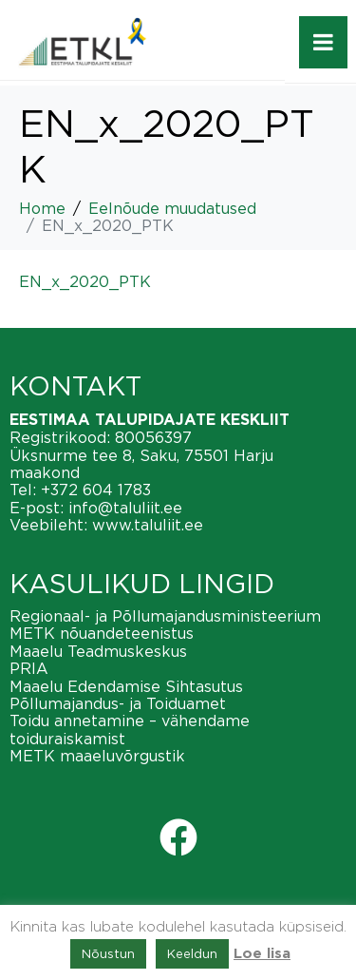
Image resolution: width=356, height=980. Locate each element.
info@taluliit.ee (125, 508)
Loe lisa (262, 954)
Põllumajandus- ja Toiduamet (118, 703)
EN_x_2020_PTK (85, 281)
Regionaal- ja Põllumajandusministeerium (165, 616)
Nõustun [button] (108, 953)
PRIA (29, 668)
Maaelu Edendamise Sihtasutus (126, 686)
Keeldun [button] (192, 953)
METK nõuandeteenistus (102, 633)
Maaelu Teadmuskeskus (98, 651)
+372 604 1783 (96, 490)
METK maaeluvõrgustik (97, 756)
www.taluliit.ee (148, 525)
